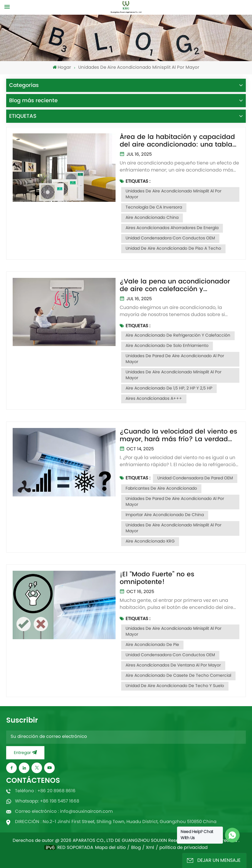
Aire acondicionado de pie (152, 645)
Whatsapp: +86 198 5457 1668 (47, 801)
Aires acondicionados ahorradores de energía (172, 228)
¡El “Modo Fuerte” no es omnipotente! (157, 578)
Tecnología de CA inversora (154, 208)
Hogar (62, 68)
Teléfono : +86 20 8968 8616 (45, 791)
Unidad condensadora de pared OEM (195, 478)
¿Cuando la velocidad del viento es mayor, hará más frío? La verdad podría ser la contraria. (178, 436)
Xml (150, 848)
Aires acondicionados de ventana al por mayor (173, 665)
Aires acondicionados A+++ (154, 399)
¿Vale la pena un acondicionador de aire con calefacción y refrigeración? (175, 286)
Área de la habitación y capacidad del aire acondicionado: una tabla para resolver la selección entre (177, 141)
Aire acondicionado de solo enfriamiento (167, 346)
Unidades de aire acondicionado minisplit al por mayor (173, 194)
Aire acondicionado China (152, 218)
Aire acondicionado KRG (150, 542)
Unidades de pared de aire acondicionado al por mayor (175, 359)
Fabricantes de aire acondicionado (161, 489)
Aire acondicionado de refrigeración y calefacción (178, 336)
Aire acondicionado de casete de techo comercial (178, 676)
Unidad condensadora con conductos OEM (170, 238)
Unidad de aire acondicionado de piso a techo (173, 249)
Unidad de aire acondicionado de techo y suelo (175, 686)
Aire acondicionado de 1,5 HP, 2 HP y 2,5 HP (169, 388)
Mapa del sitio (110, 848)
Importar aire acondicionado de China (165, 515)
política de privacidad (183, 848)
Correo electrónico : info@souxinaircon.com (64, 812)
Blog (136, 848)
